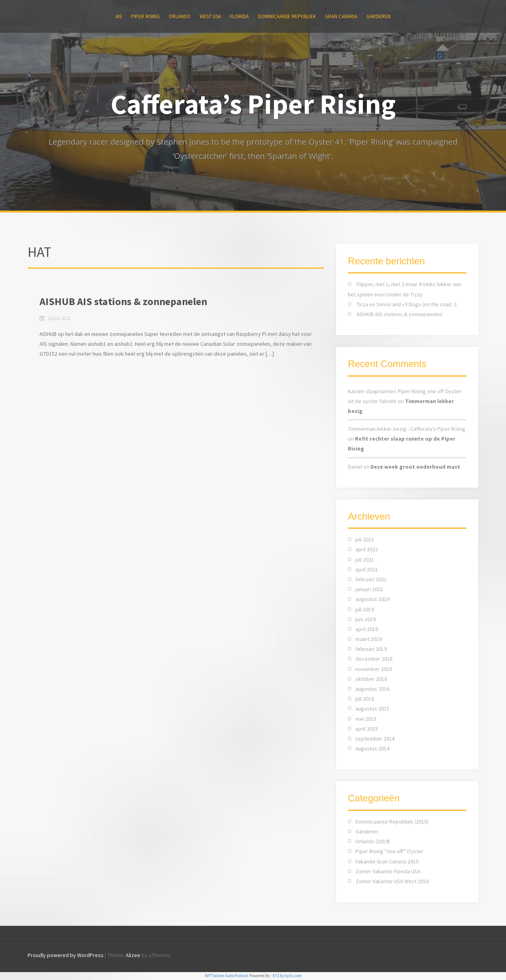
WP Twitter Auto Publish (227, 976)
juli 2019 (365, 609)
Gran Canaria (341, 16)
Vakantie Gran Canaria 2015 (387, 861)
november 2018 (374, 669)
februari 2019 (371, 649)
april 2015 (367, 729)
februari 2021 (371, 579)
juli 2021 (365, 560)
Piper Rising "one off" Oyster (389, 851)
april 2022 (367, 549)
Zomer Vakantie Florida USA (388, 871)
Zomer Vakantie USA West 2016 (392, 881)
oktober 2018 (371, 679)
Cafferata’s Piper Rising (253, 104)
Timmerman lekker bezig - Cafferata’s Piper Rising (407, 429)
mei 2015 (366, 719)
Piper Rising (145, 16)
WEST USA (210, 16)
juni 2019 (365, 619)
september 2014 (375, 739)
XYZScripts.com (287, 976)
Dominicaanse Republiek (287, 16)
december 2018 (374, 659)
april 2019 (367, 629)
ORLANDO (180, 16)
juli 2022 (365, 539)
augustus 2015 (372, 709)
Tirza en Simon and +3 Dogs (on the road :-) (407, 304)
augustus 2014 (372, 748)
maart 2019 (368, 639)
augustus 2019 (372, 599)
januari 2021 (369, 589)
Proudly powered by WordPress (66, 955)
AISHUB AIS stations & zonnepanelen (123, 301)
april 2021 (367, 569)
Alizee (133, 955)
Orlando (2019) (373, 841)
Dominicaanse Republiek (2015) (392, 822)
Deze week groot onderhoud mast (415, 467)
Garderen (379, 16)
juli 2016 (365, 699)
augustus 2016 (372, 689)
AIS (119, 16)
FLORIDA (239, 16)
